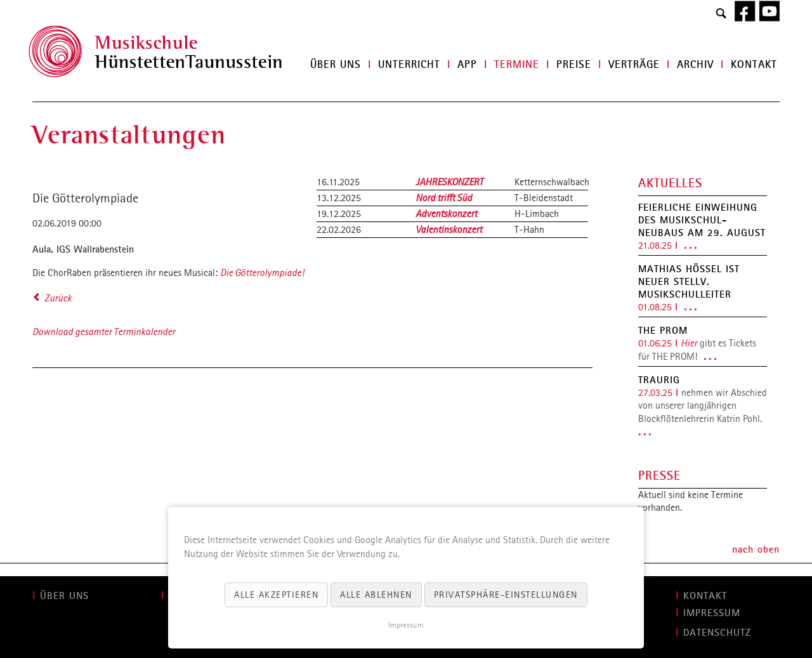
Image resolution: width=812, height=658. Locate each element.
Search (721, 14)
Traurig (659, 379)
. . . (690, 245)
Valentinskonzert (449, 229)
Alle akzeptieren (276, 595)
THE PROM (663, 330)
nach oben (756, 549)
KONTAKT (705, 595)
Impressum (406, 625)
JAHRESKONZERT (449, 182)
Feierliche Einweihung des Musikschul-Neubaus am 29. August (702, 220)
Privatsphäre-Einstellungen (506, 595)
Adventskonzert (446, 214)
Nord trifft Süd (444, 198)
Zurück (58, 298)
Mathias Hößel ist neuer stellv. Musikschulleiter (689, 281)
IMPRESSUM (712, 612)
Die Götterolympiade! (262, 273)
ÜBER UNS (64, 595)
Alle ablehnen (376, 595)
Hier (689, 343)
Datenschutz (717, 632)
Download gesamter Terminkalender (104, 332)
